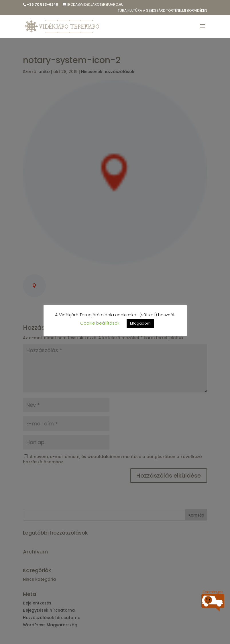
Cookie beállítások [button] (100, 323)
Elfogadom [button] (140, 323)
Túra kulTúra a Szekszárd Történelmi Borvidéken (162, 11)
